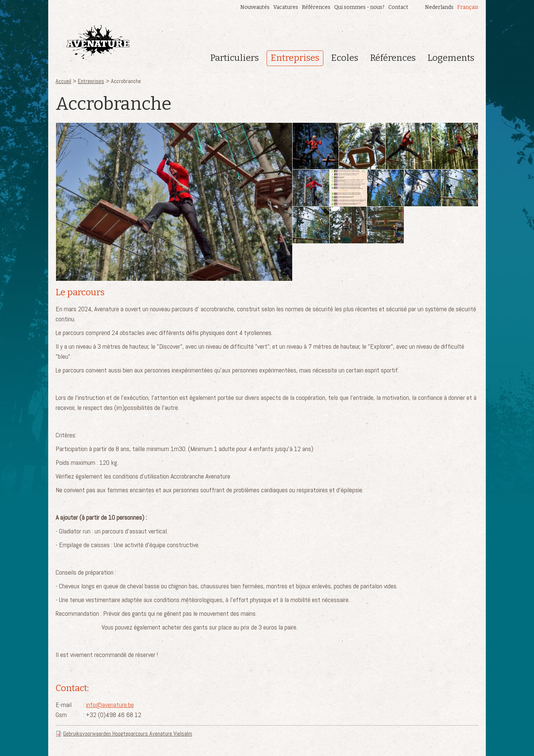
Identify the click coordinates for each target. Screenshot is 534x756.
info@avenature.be (110, 705)
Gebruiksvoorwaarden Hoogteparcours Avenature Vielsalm (128, 734)
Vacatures (286, 7)
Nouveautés (255, 7)
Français (468, 7)
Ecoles (345, 58)
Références (316, 7)
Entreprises (295, 58)
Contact (398, 7)
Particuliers (235, 58)
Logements (451, 58)
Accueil (63, 81)
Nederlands (439, 7)
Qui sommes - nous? (359, 7)
